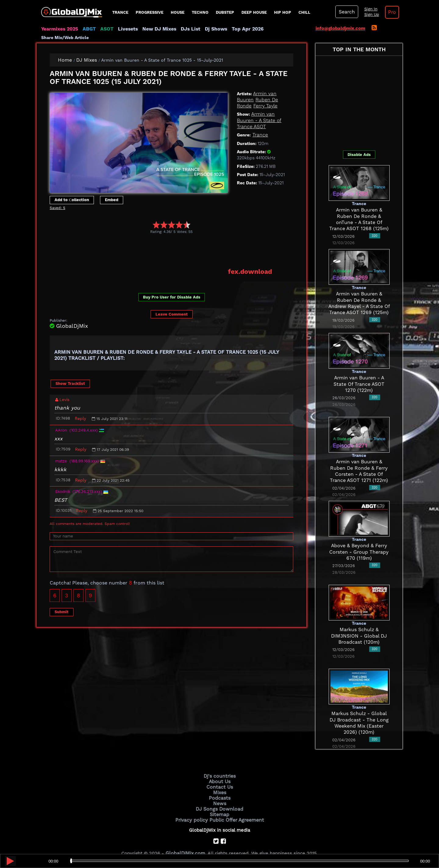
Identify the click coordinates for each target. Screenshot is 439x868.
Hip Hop (283, 12)
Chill (304, 12)
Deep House (254, 12)
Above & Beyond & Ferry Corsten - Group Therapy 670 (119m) (359, 544)
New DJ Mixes (155, 29)
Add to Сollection (72, 192)
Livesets (125, 29)
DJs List (185, 29)
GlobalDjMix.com (185, 842)
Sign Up (370, 15)
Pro (390, 12)
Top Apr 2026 (239, 29)
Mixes (220, 783)
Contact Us (220, 778)
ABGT (88, 29)
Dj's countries (220, 768)
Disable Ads (359, 147)
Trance (120, 12)
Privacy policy (193, 809)
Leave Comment (172, 306)
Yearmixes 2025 (59, 29)
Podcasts (220, 789)
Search (346, 12)
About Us (220, 773)
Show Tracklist (70, 375)
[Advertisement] (161, 243)
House (178, 12)
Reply (80, 410)
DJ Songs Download (220, 799)
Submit (62, 604)
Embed (112, 192)
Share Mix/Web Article (282, 29)
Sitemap (220, 804)
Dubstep (225, 12)
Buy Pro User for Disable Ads (172, 289)
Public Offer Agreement (235, 809)
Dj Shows (209, 29)
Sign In (369, 9)
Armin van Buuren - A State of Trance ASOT (258, 112)
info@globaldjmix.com (340, 28)
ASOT (105, 29)
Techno (200, 12)
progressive (150, 12)
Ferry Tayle (264, 98)
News (220, 794)
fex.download (251, 263)
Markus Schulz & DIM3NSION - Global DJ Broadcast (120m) (359, 628)
